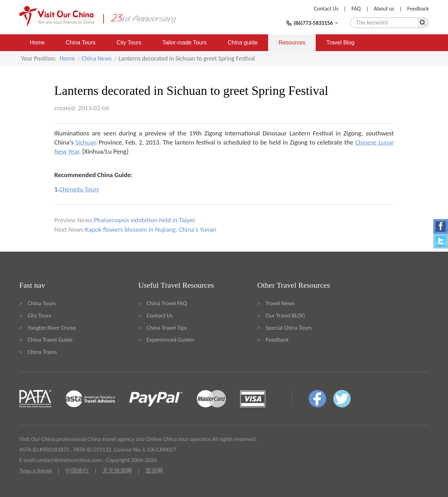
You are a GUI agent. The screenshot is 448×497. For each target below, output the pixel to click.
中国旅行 (77, 471)
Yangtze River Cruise (52, 328)
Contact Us (326, 9)
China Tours (81, 43)
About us (384, 9)
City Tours (129, 43)
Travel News (280, 303)
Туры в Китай (36, 471)
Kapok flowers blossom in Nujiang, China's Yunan (151, 229)
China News (97, 58)
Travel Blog (340, 43)
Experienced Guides (170, 340)
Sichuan (86, 142)
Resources (292, 43)
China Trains (42, 352)
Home (37, 43)
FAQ (356, 9)
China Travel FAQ (167, 303)
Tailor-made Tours (185, 43)
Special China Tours (289, 328)
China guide (243, 43)
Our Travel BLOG (285, 316)
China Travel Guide (50, 340)
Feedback (418, 9)
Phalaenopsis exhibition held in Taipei (144, 220)
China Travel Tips (167, 328)
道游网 (154, 471)
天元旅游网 (117, 471)
